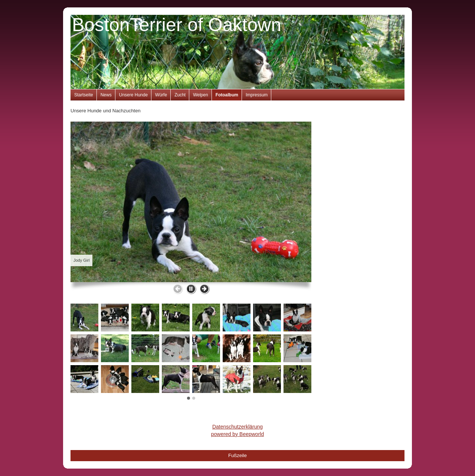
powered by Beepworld (237, 434)
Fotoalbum (227, 95)
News (106, 95)
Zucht (180, 95)
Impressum (257, 95)
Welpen (200, 95)
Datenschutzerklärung (237, 427)
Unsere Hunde (133, 95)
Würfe (161, 95)
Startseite (84, 95)
